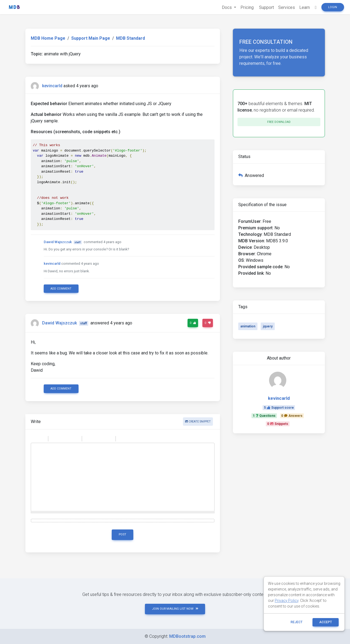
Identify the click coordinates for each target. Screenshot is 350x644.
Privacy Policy (287, 601)
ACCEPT (326, 622)
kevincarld (52, 86)
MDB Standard (130, 38)
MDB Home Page (48, 38)
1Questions (264, 416)
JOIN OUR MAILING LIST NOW (175, 609)
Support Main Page (91, 38)
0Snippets (278, 424)
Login (333, 7)
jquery (268, 326)
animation (248, 326)
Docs (227, 7)
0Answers (292, 416)
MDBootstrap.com (187, 636)
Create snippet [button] (198, 422)
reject (297, 622)
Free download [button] (279, 122)
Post (123, 534)
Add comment (61, 289)
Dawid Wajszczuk (58, 242)
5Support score (279, 408)
